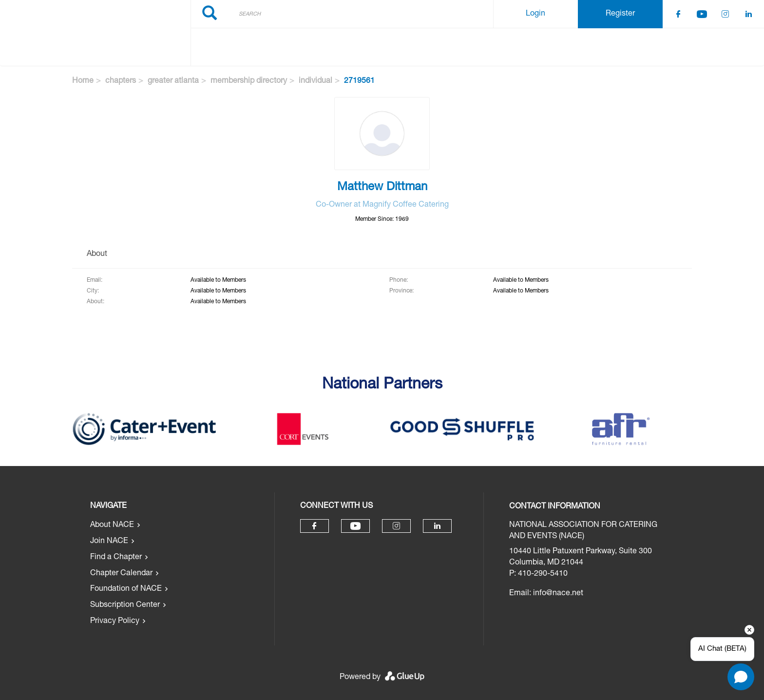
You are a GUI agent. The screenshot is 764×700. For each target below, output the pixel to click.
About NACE (112, 525)
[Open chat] (741, 677)
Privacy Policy (115, 622)
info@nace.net (558, 594)
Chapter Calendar (121, 574)
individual (315, 81)
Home (83, 81)
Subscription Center (125, 605)
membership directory (249, 81)
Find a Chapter (116, 558)
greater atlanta (173, 81)
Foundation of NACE (126, 589)
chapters (121, 81)
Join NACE (109, 542)
